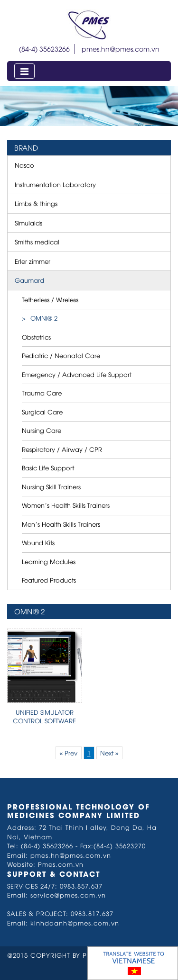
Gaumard (29, 280)
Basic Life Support (48, 468)
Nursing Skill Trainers (51, 486)
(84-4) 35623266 (44, 49)
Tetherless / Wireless (50, 299)
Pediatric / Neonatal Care (61, 355)
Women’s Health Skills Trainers (66, 505)
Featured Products (49, 580)
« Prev (68, 753)
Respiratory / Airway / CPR (62, 449)
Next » (109, 753)
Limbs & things (36, 203)
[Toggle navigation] (24, 71)
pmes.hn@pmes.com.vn (121, 49)
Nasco (24, 165)
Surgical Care (42, 412)
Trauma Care (42, 393)
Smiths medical (37, 242)
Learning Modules (49, 561)
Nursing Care (42, 430)
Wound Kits (38, 542)
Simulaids (28, 223)
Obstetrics (36, 337)
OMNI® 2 (44, 318)
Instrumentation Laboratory (55, 184)
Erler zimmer (33, 261)
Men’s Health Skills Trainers (61, 524)
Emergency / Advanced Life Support (77, 374)
